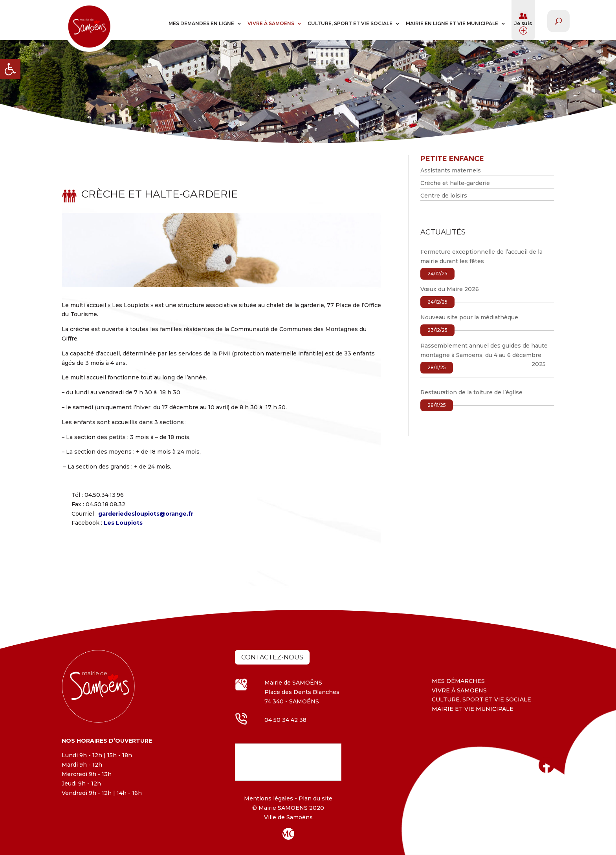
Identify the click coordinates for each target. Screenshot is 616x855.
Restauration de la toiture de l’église (471, 392)
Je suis (523, 23)
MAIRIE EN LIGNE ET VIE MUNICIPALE (452, 23)
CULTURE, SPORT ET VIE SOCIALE (350, 23)
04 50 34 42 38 (285, 720)
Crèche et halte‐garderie (455, 183)
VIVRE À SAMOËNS (271, 23)
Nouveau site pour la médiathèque (469, 317)
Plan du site (315, 798)
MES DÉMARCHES (458, 681)
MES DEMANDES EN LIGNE (201, 23)
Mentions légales (269, 798)
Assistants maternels (451, 170)
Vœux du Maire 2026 (450, 289)
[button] (10, 69)
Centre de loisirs (444, 196)
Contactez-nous (272, 657)
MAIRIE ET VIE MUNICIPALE (473, 709)
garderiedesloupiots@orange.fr (146, 514)
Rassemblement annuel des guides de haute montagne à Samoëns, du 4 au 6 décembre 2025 (484, 355)
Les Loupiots (123, 523)
